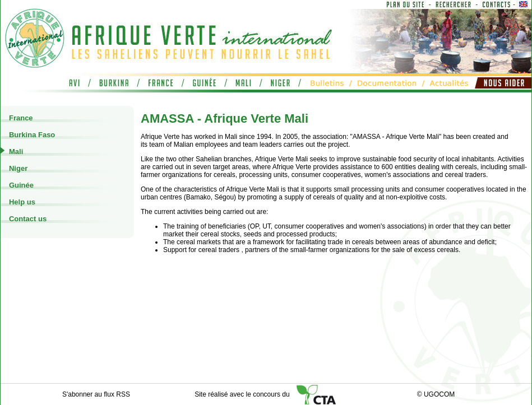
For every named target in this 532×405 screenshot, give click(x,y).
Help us (21, 202)
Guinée (20, 185)
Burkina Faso (31, 135)
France (20, 118)
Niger (17, 168)
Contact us (27, 219)
